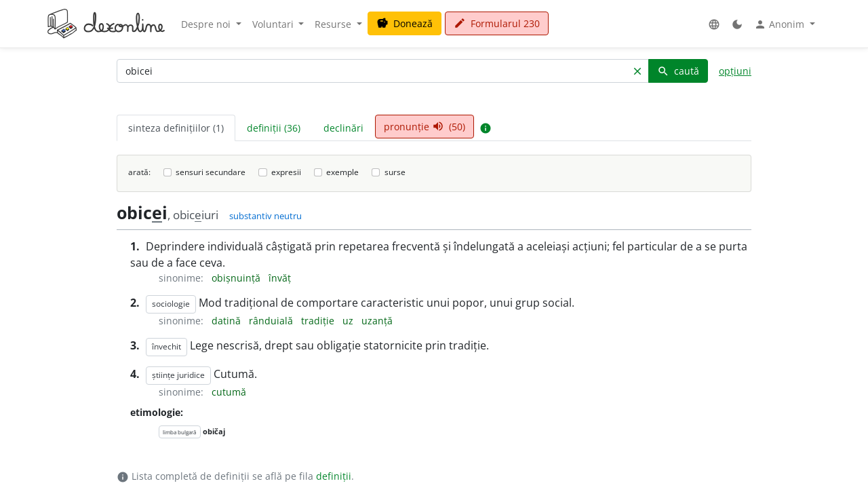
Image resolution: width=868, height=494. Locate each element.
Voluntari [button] (274, 24)
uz (349, 321)
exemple (342, 172)
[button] (714, 24)
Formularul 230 (497, 23)
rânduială (272, 321)
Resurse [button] (334, 24)
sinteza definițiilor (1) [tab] (176, 128)
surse (395, 172)
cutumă (229, 392)
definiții (334, 476)
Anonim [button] (781, 24)
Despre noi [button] (207, 24)
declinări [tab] (343, 128)
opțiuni (735, 71)
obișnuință (237, 278)
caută (678, 71)
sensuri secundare (211, 172)
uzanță (377, 321)
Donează (405, 23)
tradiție (319, 321)
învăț (280, 278)
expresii (286, 172)
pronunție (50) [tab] (425, 127)
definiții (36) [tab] (274, 128)
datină (228, 321)
